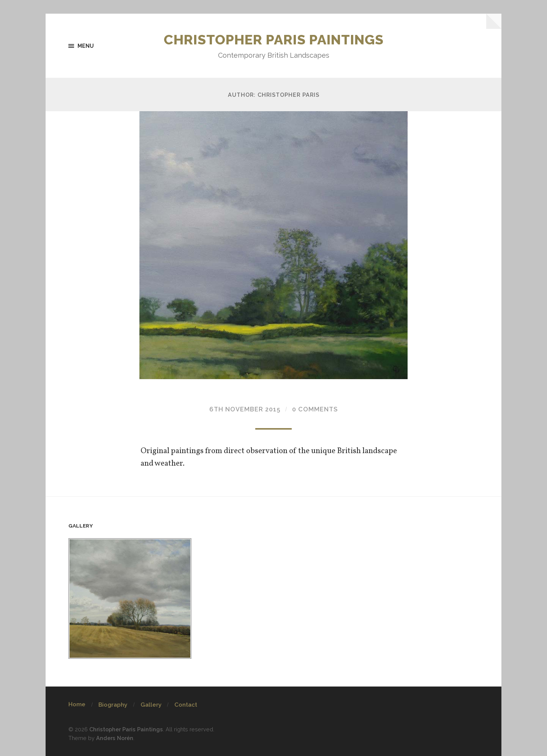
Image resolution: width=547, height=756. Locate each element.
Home (77, 704)
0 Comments (315, 409)
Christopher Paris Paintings (274, 39)
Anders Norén (115, 738)
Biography (113, 705)
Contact (186, 705)
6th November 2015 (245, 409)
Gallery (151, 705)
